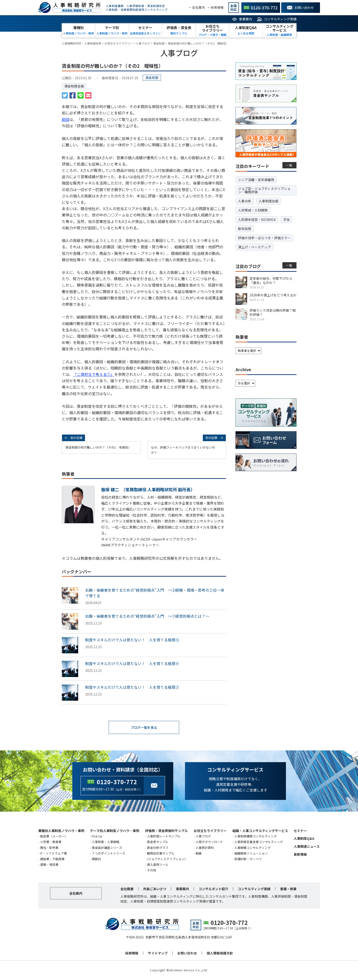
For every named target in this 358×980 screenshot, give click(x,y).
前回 (65, 119)
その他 (152, 871)
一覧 (289, 165)
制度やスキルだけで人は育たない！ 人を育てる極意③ (132, 687)
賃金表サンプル (158, 842)
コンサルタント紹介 (213, 889)
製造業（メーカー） (54, 837)
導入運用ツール (158, 865)
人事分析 (245, 201)
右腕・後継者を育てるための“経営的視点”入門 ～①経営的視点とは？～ (147, 616)
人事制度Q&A (304, 839)
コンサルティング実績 (280, 19)
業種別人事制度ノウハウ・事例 (61, 831)
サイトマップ (158, 954)
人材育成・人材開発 (253, 210)
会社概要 (127, 889)
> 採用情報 (216, 7)
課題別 (96, 859)
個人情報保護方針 (220, 954)
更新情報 (300, 855)
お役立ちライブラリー (210, 831)
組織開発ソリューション (251, 854)
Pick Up (97, 837)
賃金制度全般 (74, 86)
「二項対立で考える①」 (94, 374)
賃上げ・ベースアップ (254, 247)
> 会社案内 (197, 7)
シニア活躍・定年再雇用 (256, 180)
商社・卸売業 (49, 848)
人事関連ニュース (307, 847)
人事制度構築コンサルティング (256, 837)
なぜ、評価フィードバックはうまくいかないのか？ (183, 450)
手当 (286, 219)
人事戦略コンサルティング (252, 848)
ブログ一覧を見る (144, 728)
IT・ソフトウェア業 (54, 854)
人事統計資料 (205, 848)
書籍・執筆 (288, 889)
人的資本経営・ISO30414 (257, 219)
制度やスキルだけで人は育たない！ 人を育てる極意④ (132, 663)
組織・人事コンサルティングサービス (260, 831)
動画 (199, 854)
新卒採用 (245, 229)
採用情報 (132, 954)
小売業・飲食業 (51, 842)
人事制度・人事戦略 (106, 842)
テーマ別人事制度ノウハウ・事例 (115, 831)
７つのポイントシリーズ (108, 854)
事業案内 (246, 19)
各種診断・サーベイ (248, 859)
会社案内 (76, 894)
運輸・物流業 (49, 865)
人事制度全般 (269, 201)
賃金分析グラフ (158, 848)
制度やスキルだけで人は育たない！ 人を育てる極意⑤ (132, 640)
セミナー (300, 831)
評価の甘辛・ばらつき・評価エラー (264, 238)
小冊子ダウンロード (209, 842)
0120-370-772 (117, 782)
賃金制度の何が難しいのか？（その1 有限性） (98, 447)
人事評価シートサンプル (164, 837)
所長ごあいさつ (155, 889)
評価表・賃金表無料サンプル (166, 831)
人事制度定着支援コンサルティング (259, 842)
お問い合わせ (187, 954)
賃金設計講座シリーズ (107, 848)
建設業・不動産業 (52, 859)
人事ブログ (203, 837)
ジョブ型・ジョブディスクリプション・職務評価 (264, 190)
